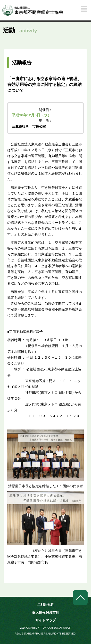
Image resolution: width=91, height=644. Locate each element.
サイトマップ (46, 620)
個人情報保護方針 (46, 612)
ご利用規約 (46, 605)
